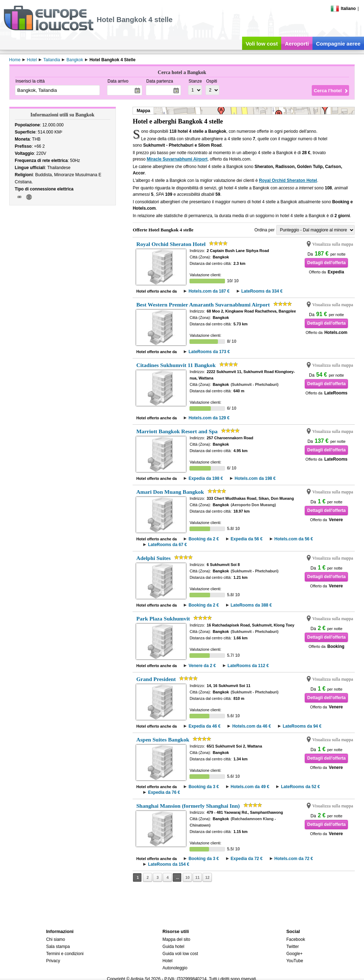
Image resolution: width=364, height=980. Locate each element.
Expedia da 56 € (247, 539)
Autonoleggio (175, 968)
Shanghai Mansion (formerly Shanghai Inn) (188, 806)
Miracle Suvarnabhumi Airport (177, 159)
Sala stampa (58, 947)
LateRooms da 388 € (251, 605)
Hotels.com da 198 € (255, 478)
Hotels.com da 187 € (209, 291)
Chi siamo (56, 939)
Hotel (167, 961)
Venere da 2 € (202, 666)
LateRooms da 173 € (209, 352)
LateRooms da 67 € (167, 545)
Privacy (53, 961)
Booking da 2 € (204, 539)
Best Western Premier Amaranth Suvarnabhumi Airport (203, 305)
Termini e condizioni (65, 954)
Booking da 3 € (204, 787)
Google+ (294, 954)
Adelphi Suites (153, 558)
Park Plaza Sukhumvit (163, 619)
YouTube (295, 961)
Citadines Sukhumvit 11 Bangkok (176, 365)
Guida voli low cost (180, 954)
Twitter (292, 947)
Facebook (296, 939)
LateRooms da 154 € (168, 864)
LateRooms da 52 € (300, 787)
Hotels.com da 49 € (250, 787)
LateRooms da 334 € (262, 291)
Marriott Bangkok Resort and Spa (177, 431)
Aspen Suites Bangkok (163, 740)
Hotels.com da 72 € (294, 859)
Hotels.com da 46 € (251, 726)
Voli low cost (262, 44)
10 (187, 877)
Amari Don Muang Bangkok (170, 492)
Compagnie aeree (338, 44)
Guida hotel (173, 947)
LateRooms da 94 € (302, 726)
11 (197, 877)
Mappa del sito (176, 939)
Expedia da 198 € (206, 478)
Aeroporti (297, 44)
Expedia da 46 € (204, 726)
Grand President (156, 679)
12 (207, 877)
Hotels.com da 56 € (294, 539)
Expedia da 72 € (247, 859)
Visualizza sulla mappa (333, 244)
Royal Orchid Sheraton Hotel (288, 180)
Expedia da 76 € (164, 792)
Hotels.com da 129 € (209, 418)
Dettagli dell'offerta (326, 263)
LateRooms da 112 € (248, 666)
